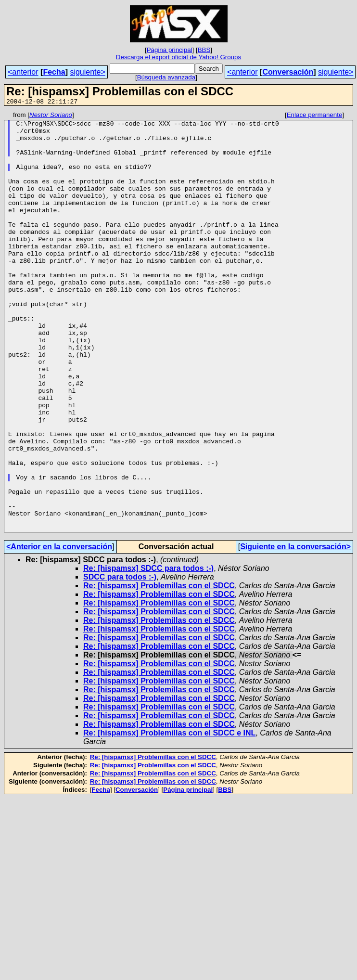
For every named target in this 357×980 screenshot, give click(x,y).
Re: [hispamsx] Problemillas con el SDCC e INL (169, 817)
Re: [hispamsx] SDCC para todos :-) (148, 652)
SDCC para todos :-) (120, 661)
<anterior (23, 72)
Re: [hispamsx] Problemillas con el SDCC (159, 669)
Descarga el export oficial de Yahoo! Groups (178, 57)
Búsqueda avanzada (166, 77)
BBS (204, 50)
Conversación (288, 72)
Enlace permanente (315, 116)
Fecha (54, 72)
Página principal (170, 50)
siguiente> (87, 72)
